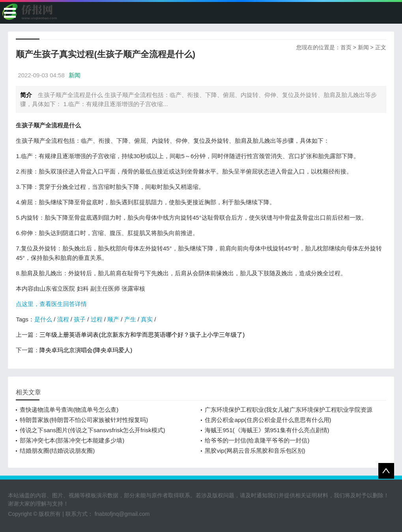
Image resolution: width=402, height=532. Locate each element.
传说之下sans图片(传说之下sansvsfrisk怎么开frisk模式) (92, 430)
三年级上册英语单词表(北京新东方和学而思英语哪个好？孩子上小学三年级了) (142, 335)
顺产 (113, 319)
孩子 (80, 319)
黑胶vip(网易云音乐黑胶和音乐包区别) (255, 451)
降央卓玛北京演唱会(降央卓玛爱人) (86, 350)
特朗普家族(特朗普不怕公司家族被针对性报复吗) (84, 420)
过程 (97, 319)
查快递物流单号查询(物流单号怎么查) (69, 410)
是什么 (43, 319)
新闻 (363, 47)
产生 (130, 319)
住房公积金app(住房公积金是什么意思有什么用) (268, 420)
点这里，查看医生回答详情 (51, 304)
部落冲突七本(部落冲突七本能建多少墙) (72, 440)
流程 (63, 319)
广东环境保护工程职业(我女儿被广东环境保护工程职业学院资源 (289, 410)
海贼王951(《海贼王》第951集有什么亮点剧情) (267, 430)
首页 (346, 47)
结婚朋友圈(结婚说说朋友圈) (57, 451)
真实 (147, 319)
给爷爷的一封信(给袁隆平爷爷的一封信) (257, 440)
